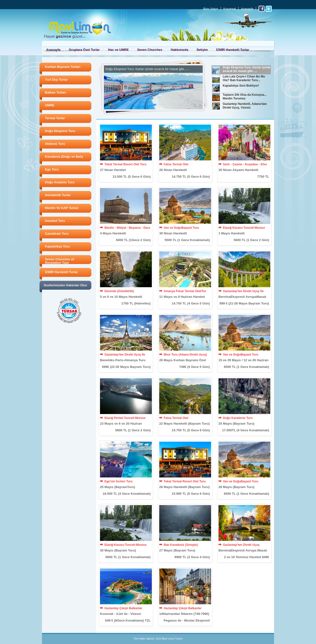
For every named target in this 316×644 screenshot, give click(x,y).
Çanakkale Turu (57, 234)
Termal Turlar (55, 118)
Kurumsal (230, 9)
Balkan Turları (56, 92)
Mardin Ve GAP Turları (62, 208)
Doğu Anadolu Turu (60, 182)
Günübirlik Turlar (58, 195)
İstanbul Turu (55, 221)
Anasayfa (247, 9)
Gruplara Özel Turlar (84, 50)
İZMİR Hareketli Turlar (233, 50)
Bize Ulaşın (211, 9)
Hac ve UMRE (118, 50)
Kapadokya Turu (57, 246)
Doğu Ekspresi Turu (60, 131)
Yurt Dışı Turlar (56, 80)
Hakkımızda (179, 50)
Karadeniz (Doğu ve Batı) (64, 157)
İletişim (202, 50)
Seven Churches (150, 50)
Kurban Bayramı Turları (63, 67)
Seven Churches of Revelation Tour (59, 261)
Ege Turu (52, 169)
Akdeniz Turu (55, 144)
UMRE (50, 105)
